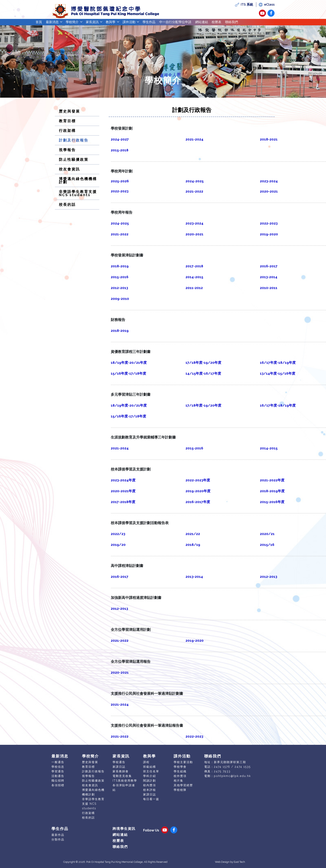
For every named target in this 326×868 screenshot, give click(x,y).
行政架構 (67, 134)
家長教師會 (121, 774)
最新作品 (58, 838)
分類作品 (58, 842)
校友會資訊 (69, 172)
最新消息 (56, 24)
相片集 (178, 784)
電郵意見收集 (122, 779)
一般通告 (58, 765)
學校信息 (58, 770)
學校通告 (119, 765)
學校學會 (180, 770)
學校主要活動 (183, 765)
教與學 (123, 24)
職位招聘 (58, 784)
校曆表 (248, 24)
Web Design (222, 865)
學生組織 (180, 774)
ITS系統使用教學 (125, 784)
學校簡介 (79, 24)
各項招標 (58, 788)
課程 (146, 765)
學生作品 (167, 24)
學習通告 (58, 774)
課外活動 (144, 24)
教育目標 (67, 124)
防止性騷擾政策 (74, 162)
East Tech (239, 865)
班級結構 (150, 770)
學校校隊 (180, 793)
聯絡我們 (265, 24)
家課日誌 (119, 770)
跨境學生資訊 (124, 832)
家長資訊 (102, 24)
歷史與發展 (69, 114)
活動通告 (58, 779)
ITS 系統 (244, 5)
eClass (266, 5)
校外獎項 (180, 779)
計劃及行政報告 (74, 143)
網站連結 (230, 24)
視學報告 (67, 153)
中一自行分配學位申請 (199, 24)
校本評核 (150, 793)
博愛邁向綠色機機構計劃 (78, 183)
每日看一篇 (151, 802)
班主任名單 (151, 774)
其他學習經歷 (183, 788)
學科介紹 (150, 779)
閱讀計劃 (150, 784)
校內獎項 (150, 788)
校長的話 (67, 208)
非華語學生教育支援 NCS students (78, 196)
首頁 (40, 24)
